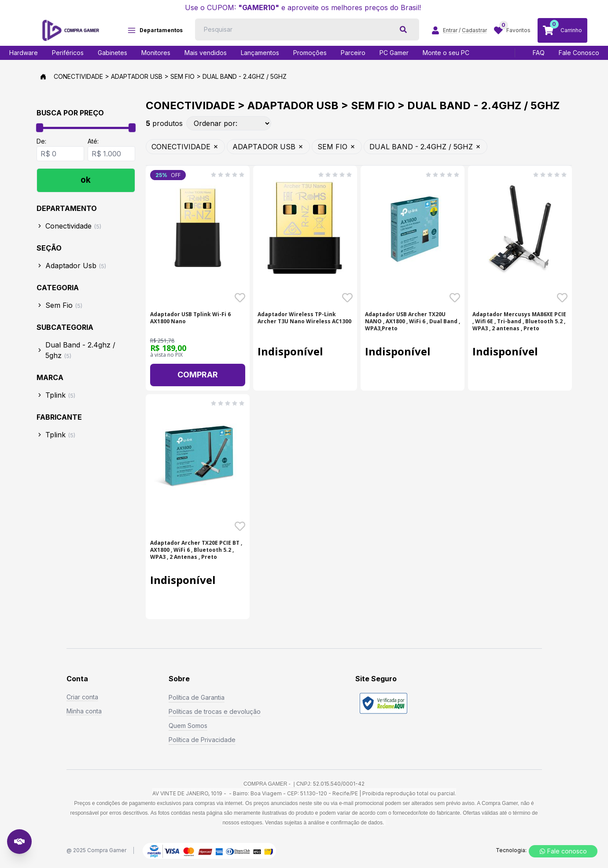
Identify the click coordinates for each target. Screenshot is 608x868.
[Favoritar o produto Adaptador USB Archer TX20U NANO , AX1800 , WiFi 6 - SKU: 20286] (455, 298)
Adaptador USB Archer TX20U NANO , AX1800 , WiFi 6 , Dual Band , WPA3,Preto (413, 321)
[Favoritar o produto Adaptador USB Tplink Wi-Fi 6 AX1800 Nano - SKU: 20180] (240, 298)
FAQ (539, 53)
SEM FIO (337, 147)
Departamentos (155, 30)
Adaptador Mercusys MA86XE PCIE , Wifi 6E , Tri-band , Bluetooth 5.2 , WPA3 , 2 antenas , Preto (519, 321)
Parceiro (353, 53)
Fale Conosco (579, 53)
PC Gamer (394, 53)
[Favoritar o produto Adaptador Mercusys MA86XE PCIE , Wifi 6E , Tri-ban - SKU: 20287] (562, 298)
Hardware (24, 53)
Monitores (156, 53)
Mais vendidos (206, 53)
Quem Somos (188, 726)
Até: (93, 141)
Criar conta (82, 697)
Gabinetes (112, 53)
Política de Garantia (197, 697)
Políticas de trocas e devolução (215, 711)
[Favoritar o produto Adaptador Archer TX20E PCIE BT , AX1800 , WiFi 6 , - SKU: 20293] (240, 526)
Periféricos (68, 53)
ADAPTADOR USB (268, 147)
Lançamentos (260, 53)
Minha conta (84, 711)
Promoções (310, 53)
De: (41, 141)
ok (86, 180)
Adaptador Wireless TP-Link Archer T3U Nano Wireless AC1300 (304, 318)
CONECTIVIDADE (185, 147)
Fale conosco (563, 851)
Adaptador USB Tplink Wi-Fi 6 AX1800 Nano (190, 318)
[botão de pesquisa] (403, 30)
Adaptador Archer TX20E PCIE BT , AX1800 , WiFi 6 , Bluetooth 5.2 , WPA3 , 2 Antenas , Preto (196, 550)
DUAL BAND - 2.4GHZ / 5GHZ (426, 147)
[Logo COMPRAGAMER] (71, 30)
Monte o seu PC (446, 53)
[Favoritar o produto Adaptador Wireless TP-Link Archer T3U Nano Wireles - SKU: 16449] (347, 298)
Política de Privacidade (202, 740)
